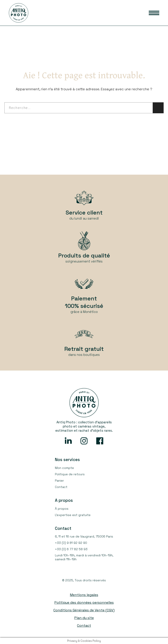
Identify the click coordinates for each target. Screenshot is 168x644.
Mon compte (64, 468)
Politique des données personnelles (84, 602)
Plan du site (84, 618)
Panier (59, 481)
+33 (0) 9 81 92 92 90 (71, 543)
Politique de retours (70, 474)
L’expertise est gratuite (73, 515)
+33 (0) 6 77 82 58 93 (71, 549)
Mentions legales (84, 595)
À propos (62, 509)
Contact (61, 487)
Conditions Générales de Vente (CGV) (84, 610)
